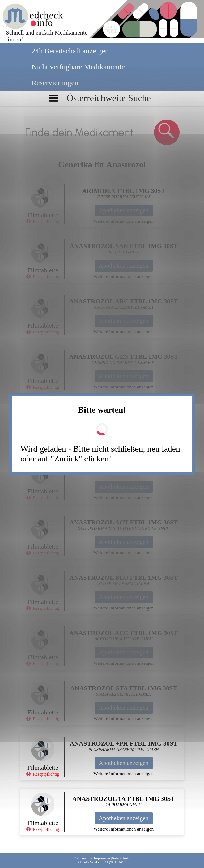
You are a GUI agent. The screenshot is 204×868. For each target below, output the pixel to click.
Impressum (102, 858)
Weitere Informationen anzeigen (124, 221)
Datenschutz (121, 858)
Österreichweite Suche (109, 98)
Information (83, 858)
